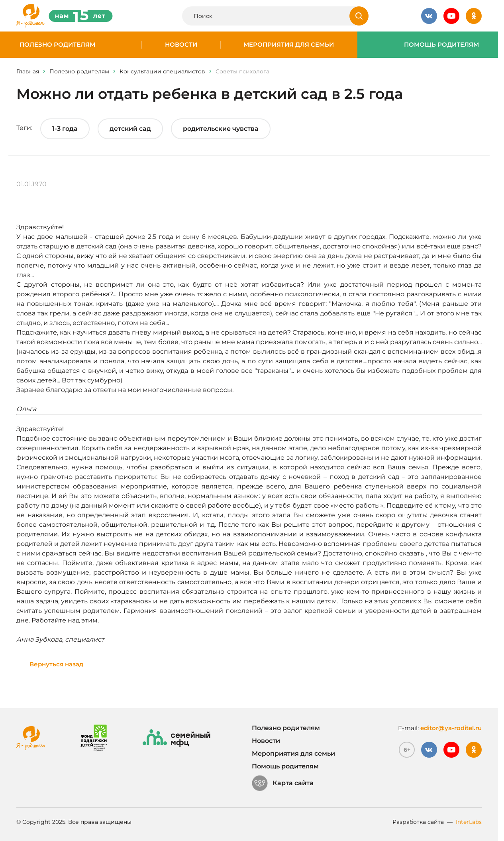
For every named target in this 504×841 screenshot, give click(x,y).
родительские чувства (221, 129)
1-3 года (65, 129)
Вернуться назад (56, 664)
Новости (181, 45)
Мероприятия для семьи (289, 45)
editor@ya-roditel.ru (451, 728)
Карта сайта (283, 783)
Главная (28, 71)
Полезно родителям (57, 45)
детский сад (130, 129)
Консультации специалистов (162, 71)
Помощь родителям (441, 45)
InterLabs (469, 822)
